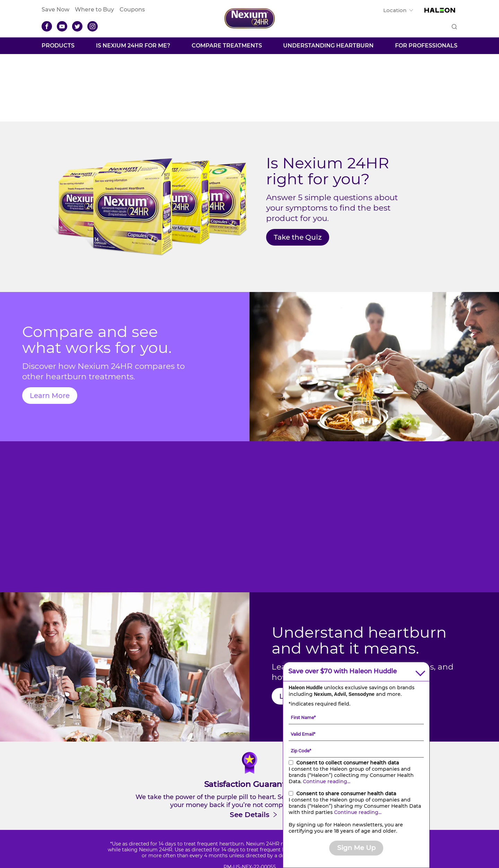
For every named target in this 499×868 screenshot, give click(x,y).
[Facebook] (47, 26)
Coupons (132, 10)
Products (58, 46)
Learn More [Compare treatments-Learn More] (50, 396)
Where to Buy (94, 10)
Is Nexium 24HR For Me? (133, 46)
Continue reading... (327, 781)
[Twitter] (77, 26)
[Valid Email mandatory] (356, 734)
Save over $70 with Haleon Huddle (343, 671)
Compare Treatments (227, 46)
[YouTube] (62, 26)
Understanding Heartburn (328, 46)
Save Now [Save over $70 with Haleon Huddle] (55, 10)
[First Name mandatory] (356, 717)
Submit (454, 27)
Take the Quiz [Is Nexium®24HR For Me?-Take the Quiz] (298, 237)
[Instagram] (93, 26)
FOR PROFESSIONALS (426, 46)
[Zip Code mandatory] (356, 751)
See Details (249, 815)
